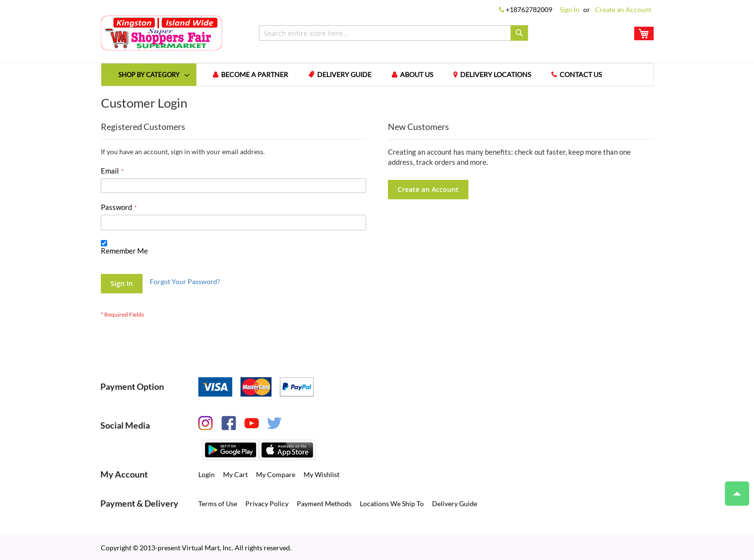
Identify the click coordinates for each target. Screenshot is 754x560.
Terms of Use (218, 504)
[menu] (377, 75)
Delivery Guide (455, 504)
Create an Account (623, 9)
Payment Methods (324, 504)
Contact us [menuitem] (581, 74)
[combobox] (393, 33)
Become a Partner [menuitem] (255, 74)
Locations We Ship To (392, 504)
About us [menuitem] (417, 74)
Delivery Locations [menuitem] (496, 74)
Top (733, 489)
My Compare (276, 474)
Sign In (570, 9)
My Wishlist (321, 474)
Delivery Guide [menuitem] (344, 74)
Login (207, 474)
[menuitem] (149, 74)
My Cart (235, 474)
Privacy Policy (267, 504)
